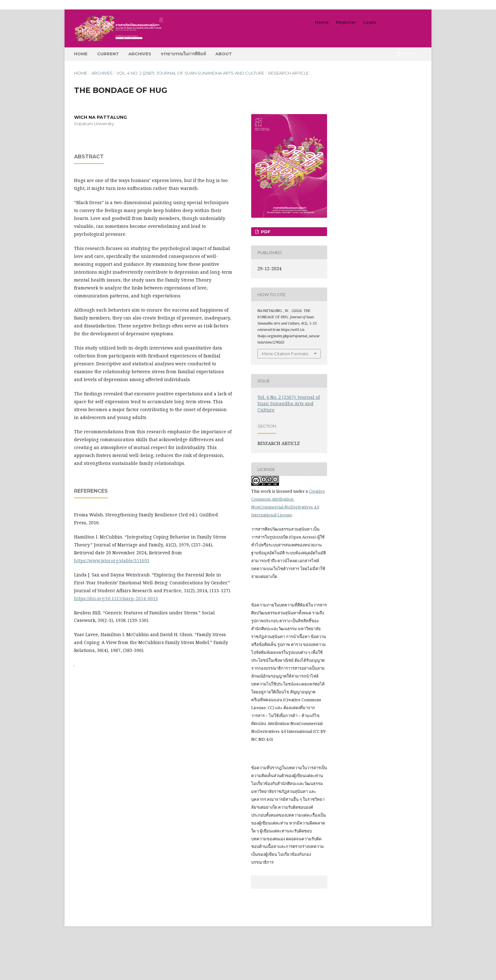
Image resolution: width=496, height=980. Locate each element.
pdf (265, 232)
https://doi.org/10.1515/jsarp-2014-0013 (116, 598)
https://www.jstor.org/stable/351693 (112, 560)
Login (370, 22)
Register (346, 22)
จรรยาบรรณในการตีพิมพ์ (183, 54)
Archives (140, 54)
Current (108, 54)
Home (81, 54)
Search (407, 54)
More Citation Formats (285, 354)
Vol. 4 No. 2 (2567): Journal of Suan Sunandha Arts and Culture (190, 73)
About (224, 54)
